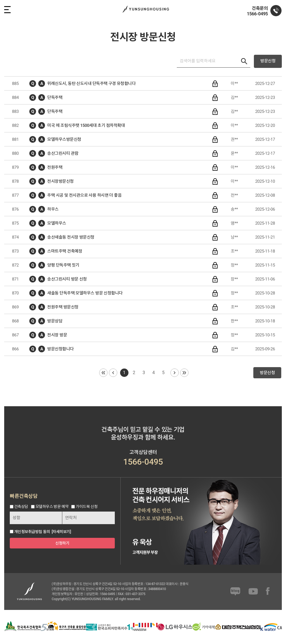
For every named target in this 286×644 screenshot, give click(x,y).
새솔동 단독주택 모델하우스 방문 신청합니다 (85, 293)
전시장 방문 (57, 335)
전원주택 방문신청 (63, 307)
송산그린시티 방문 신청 (67, 279)
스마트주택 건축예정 (65, 251)
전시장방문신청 (60, 181)
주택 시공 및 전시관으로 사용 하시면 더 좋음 (84, 195)
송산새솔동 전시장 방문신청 (71, 237)
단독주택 (55, 98)
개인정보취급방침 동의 (32, 532)
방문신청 (268, 61)
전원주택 (55, 167)
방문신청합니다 (60, 349)
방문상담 (55, 321)
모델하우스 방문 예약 (52, 507)
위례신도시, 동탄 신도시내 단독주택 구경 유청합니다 (91, 84)
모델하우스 (57, 223)
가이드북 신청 (87, 507)
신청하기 (62, 543)
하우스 (53, 209)
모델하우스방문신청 (64, 139)
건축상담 (21, 507)
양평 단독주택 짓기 (63, 265)
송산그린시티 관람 (63, 153)
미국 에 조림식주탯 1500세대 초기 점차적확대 (86, 125)
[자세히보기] (61, 532)
